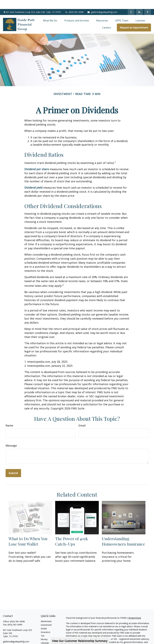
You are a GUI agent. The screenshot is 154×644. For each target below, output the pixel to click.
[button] (50, 11)
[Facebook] (148, 3)
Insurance (45, 623)
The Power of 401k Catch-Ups (72, 532)
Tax (43, 627)
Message (11, 437)
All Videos (45, 641)
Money (44, 630)
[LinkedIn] (139, 3)
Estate (44, 620)
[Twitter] (131, 3)
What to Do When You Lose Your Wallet (28, 532)
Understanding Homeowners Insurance (123, 532)
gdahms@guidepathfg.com (102, 3)
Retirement (46, 612)
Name (9, 416)
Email (82, 416)
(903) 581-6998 (74, 3)
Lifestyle (45, 634)
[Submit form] (13, 464)
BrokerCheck (135, 609)
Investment (46, 616)
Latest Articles (48, 637)
